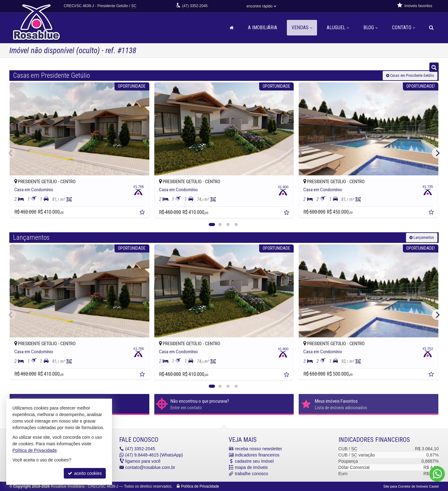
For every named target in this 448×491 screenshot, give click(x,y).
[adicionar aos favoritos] (143, 213)
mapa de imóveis (251, 467)
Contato (404, 28)
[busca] (431, 28)
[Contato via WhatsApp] (437, 474)
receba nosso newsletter (259, 449)
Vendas (302, 28)
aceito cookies (85, 473)
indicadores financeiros (257, 455)
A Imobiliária (263, 28)
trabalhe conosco (252, 474)
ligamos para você (143, 461)
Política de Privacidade (200, 486)
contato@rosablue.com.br (150, 467)
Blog (371, 28)
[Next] (437, 153)
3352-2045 (195, 6)
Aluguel (338, 28)
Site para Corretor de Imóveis (411, 486)
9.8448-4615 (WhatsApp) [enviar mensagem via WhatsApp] (154, 455)
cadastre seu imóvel (254, 461)
